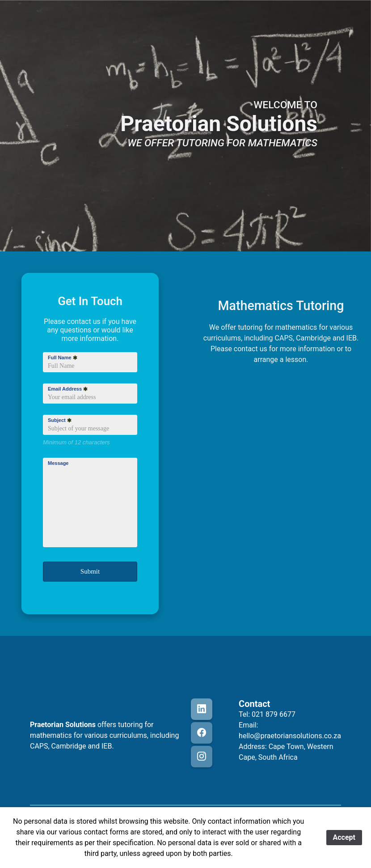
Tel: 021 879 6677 (267, 714)
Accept (344, 837)
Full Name (63, 357)
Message (58, 463)
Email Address (68, 389)
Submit (90, 571)
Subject (60, 420)
